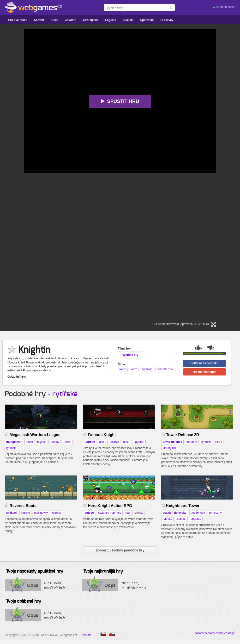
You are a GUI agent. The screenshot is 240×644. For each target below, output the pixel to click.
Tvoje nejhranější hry (103, 571)
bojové (41, 442)
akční (29, 442)
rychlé (67, 442)
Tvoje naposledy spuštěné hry (35, 571)
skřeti (219, 442)
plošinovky (41, 513)
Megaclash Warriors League (35, 435)
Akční (55, 20)
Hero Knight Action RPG (110, 506)
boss (126, 442)
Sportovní (147, 20)
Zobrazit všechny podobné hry (120, 550)
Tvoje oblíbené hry (24, 601)
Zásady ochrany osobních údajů (215, 633)
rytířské (65, 394)
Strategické (91, 20)
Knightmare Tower (183, 506)
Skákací (128, 20)
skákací (181, 519)
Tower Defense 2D (183, 435)
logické (25, 513)
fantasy (55, 442)
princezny (215, 513)
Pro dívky (167, 20)
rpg (128, 513)
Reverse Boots (23, 506)
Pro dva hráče (18, 20)
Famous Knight (102, 435)
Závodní (71, 20)
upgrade (139, 442)
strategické (170, 448)
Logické (111, 20)
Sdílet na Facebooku (205, 363)
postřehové (198, 513)
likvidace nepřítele (110, 513)
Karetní (39, 20)
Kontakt (87, 635)
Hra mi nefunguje (204, 372)
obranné (192, 442)
